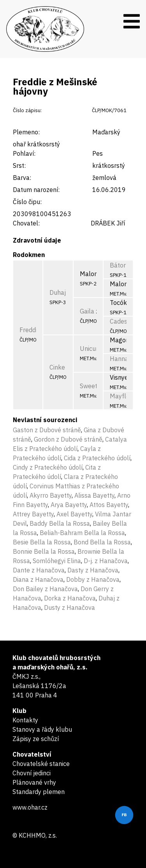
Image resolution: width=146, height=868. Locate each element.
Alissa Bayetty (94, 495)
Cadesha (122, 321)
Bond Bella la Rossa (102, 542)
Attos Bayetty (109, 505)
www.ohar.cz (30, 807)
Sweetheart (96, 386)
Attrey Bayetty (33, 514)
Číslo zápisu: (27, 110)
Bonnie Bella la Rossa (44, 551)
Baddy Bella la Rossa (60, 523)
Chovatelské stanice (41, 764)
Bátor (118, 265)
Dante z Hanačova (39, 570)
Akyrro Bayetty (51, 495)
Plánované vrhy (34, 782)
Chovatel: (26, 223)
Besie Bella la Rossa (42, 542)
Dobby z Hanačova (93, 579)
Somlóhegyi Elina (57, 561)
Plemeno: (26, 132)
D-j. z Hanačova (106, 561)
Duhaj (58, 292)
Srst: (19, 166)
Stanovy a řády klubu (42, 729)
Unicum (91, 349)
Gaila (87, 311)
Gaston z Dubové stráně (47, 430)
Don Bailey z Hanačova (45, 589)
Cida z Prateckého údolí (97, 458)
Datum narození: (36, 190)
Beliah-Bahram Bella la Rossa (82, 533)
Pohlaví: (24, 153)
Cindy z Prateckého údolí (48, 467)
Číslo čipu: (27, 202)
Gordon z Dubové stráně (68, 439)
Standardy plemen (39, 792)
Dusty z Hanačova (69, 607)
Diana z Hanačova (38, 579)
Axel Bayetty (74, 514)
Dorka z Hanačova (70, 598)
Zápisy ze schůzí (36, 739)
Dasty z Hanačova (93, 570)
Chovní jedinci (32, 773)
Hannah (121, 359)
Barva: (22, 178)
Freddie (30, 330)
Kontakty (25, 720)
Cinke (57, 367)
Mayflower (125, 396)
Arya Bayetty (69, 505)
